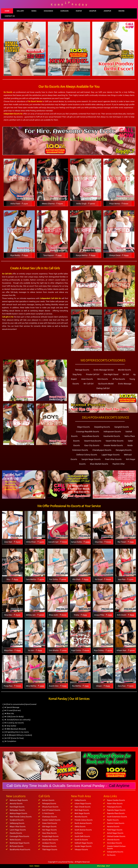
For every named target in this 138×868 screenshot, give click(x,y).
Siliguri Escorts (83, 427)
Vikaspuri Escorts (81, 850)
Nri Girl (126, 374)
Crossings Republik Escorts (88, 431)
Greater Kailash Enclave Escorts (116, 847)
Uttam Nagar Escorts (83, 803)
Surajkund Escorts (17, 820)
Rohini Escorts (15, 840)
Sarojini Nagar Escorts (91, 459)
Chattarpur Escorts (50, 817)
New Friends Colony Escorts (21, 817)
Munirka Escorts (81, 817)
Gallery (20, 11)
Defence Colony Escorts (87, 455)
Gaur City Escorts (92, 445)
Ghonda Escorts (113, 840)
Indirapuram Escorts (112, 431)
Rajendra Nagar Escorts (116, 810)
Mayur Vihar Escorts (18, 826)
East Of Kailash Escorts (51, 810)
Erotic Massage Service (104, 370)
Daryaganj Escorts (124, 450)
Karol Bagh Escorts (17, 807)
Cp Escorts (79, 833)
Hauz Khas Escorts (49, 833)
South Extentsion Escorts (117, 817)
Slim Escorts (103, 379)
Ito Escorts (111, 855)
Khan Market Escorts (99, 464)
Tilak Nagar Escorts (50, 850)
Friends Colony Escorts (84, 820)
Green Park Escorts (50, 823)
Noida (34, 11)
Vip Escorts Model (106, 384)
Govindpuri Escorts (114, 843)
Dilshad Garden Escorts (116, 836)
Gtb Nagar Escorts (49, 826)
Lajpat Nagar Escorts (111, 455)
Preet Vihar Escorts (113, 459)
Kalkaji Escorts (80, 800)
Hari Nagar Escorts (49, 830)
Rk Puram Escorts (17, 846)
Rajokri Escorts (113, 820)
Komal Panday (68, 862)
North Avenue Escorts (83, 823)
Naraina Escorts (113, 826)
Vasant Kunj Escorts (93, 441)
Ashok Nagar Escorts (115, 833)
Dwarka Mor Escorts (50, 840)
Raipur (79, 11)
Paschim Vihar (119, 464)
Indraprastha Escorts (115, 852)
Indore (121, 11)
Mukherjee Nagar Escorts (20, 843)
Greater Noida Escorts (113, 445)
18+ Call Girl (89, 384)
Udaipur (93, 11)
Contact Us (10, 16)
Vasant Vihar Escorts (115, 441)
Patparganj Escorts (114, 807)
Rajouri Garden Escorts (116, 800)
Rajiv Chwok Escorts (83, 807)
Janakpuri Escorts (49, 843)
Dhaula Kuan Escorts (50, 807)
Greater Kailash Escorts (51, 820)
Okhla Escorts (80, 826)
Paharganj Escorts (49, 803)
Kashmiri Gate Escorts (116, 823)
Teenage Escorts (82, 370)
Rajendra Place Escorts (116, 813)
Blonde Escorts (125, 370)
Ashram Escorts (48, 800)
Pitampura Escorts (49, 846)
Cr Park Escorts (48, 813)
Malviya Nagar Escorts (18, 813)
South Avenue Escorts (83, 830)
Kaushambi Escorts (112, 436)
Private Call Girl (93, 374)
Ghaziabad (48, 11)
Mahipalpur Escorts (17, 810)
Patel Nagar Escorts (115, 830)
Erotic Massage (125, 384)
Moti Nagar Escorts (82, 813)
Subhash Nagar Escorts (84, 843)
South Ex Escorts (81, 840)
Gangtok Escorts (122, 427)
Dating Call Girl (103, 388)
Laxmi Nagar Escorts (18, 830)
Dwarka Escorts (16, 833)
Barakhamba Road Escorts (20, 850)
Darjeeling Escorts (102, 427)
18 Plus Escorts (119, 379)
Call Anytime (119, 786)
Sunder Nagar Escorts (83, 846)
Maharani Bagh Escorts (19, 800)
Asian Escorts (87, 379)
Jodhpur (107, 11)
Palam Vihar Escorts (115, 803)
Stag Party (77, 374)
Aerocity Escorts (16, 803)
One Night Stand (111, 374)
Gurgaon (64, 11)
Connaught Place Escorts (19, 836)
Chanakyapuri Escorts (102, 450)
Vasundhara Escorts (91, 436)
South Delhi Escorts (82, 836)
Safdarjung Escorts (17, 823)
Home (7, 11)
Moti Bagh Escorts (82, 810)
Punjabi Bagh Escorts (50, 836)
